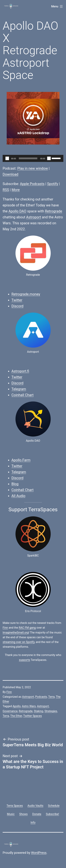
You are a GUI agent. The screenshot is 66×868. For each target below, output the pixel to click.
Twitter (17, 300)
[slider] (28, 158)
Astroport (34, 217)
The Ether (16, 716)
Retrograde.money (26, 294)
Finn (5, 628)
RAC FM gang (27, 628)
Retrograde (54, 211)
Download (10, 174)
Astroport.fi (20, 371)
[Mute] (49, 158)
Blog (15, 484)
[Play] (7, 158)
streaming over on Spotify (19, 642)
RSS (6, 190)
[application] (33, 158)
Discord (17, 306)
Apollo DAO (17, 211)
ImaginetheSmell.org (16, 633)
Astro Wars (29, 706)
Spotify (53, 184)
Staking (38, 711)
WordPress (39, 853)
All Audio (18, 496)
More (16, 190)
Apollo (17, 706)
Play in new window (33, 168)
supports (24, 660)
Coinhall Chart (23, 395)
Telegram (19, 389)
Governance (10, 711)
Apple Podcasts (32, 184)
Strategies (51, 711)
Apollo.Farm (21, 460)
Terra (51, 697)
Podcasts (41, 697)
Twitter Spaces (33, 716)
